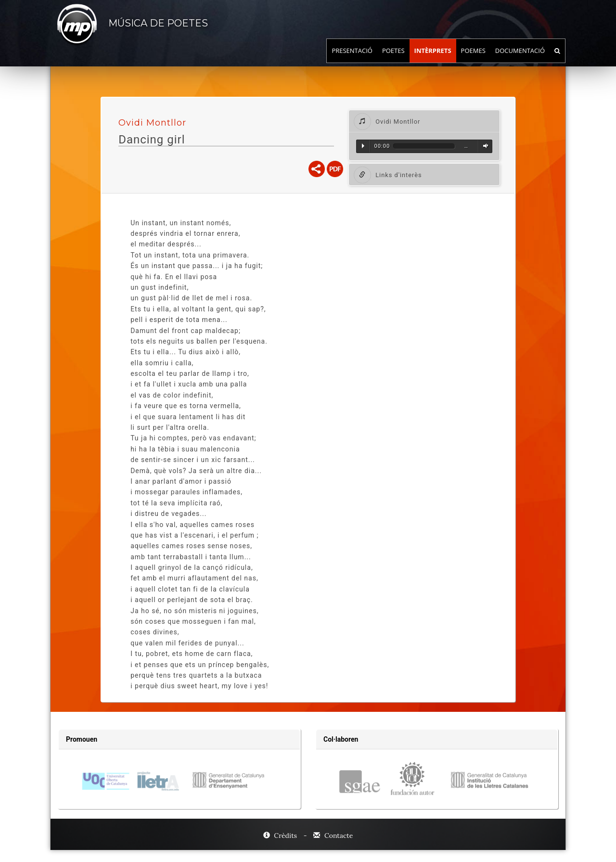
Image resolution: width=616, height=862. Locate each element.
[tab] (424, 121)
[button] (424, 121)
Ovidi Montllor (152, 123)
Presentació (352, 60)
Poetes (393, 60)
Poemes (473, 60)
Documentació (520, 60)
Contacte (333, 836)
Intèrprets (433, 60)
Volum (484, 146)
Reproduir (363, 146)
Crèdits (281, 836)
